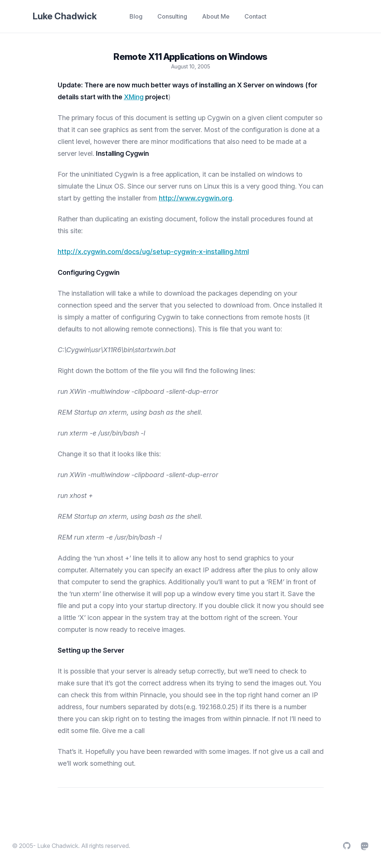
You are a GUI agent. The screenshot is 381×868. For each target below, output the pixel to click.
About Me (216, 16)
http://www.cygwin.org (196, 198)
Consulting (172, 16)
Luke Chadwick (65, 16)
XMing (134, 97)
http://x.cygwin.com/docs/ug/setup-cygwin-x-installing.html (153, 252)
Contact (255, 16)
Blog (136, 16)
